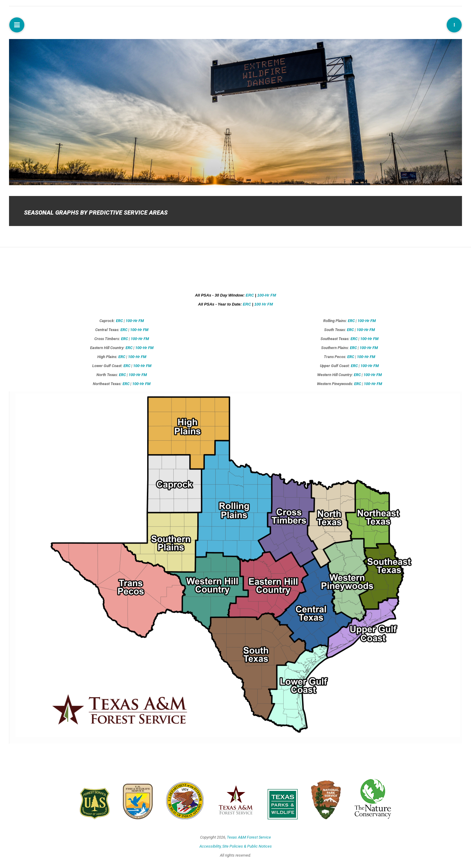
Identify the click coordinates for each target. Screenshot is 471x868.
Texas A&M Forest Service (249, 837)
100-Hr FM (267, 295)
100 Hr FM (264, 304)
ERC (250, 295)
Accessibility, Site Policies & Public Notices (236, 846)
